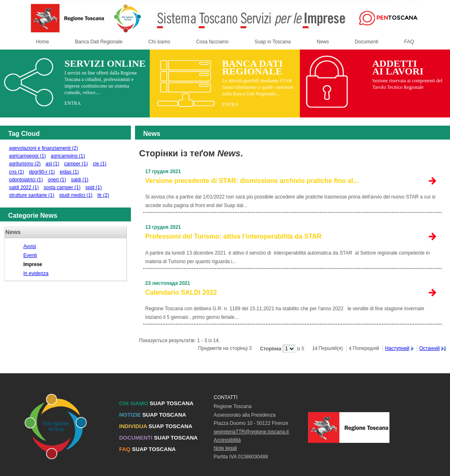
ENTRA (72, 103)
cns (17, 172)
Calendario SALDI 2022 (181, 292)
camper (76, 164)
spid (94, 187)
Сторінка (271, 349)
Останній (430, 348)
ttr (103, 195)
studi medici (76, 195)
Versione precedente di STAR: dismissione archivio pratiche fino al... (252, 181)
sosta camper (62, 187)
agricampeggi (27, 156)
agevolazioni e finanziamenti (44, 148)
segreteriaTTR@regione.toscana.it (251, 432)
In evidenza (36, 273)
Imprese (33, 264)
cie (100, 164)
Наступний (397, 348)
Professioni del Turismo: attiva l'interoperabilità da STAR (233, 236)
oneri (57, 180)
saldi (80, 180)
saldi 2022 (24, 187)
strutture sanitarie (32, 195)
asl (52, 164)
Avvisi (30, 246)
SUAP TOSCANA (156, 403)
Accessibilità (227, 440)
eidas (69, 172)
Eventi (30, 255)
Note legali (225, 448)
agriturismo (25, 164)
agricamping (68, 156)
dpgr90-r (42, 172)
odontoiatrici (26, 180)
